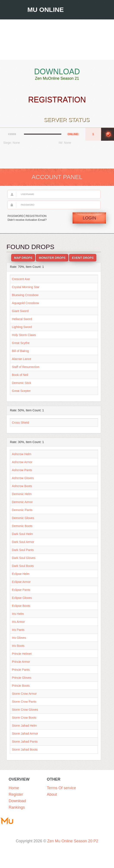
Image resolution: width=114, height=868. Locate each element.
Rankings (17, 807)
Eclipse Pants (21, 590)
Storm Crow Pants (24, 702)
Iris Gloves (19, 638)
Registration (57, 100)
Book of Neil (20, 375)
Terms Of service (61, 788)
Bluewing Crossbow (25, 295)
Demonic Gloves (23, 518)
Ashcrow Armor (22, 462)
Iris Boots (18, 646)
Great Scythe (21, 343)
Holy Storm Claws (24, 335)
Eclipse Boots (21, 606)
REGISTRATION (36, 216)
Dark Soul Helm (22, 534)
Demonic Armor (22, 502)
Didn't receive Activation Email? (27, 220)
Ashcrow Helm (22, 454)
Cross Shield (20, 423)
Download (57, 74)
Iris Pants (18, 630)
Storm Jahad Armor (25, 734)
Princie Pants (21, 670)
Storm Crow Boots (24, 718)
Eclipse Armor (21, 582)
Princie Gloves (22, 678)
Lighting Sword (22, 327)
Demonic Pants (22, 510)
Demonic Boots (22, 526)
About (52, 794)
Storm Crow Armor (24, 694)
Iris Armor (18, 622)
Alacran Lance (22, 359)
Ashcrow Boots (22, 486)
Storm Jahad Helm (24, 726)
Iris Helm (18, 614)
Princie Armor (21, 662)
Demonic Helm (22, 494)
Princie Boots (21, 686)
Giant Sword (20, 311)
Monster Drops (52, 258)
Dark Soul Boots (23, 566)
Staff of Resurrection (26, 367)
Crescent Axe (21, 279)
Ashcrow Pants (22, 470)
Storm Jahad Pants (25, 742)
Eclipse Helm (21, 574)
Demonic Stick (21, 383)
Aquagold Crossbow (25, 303)
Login (89, 218)
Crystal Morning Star (26, 287)
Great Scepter (21, 391)
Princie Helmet (22, 654)
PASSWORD (16, 216)
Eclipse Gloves (22, 598)
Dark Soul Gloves (24, 558)
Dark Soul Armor (23, 542)
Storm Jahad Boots (25, 750)
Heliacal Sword (22, 319)
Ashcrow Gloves (23, 478)
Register (16, 794)
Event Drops (83, 258)
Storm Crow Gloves (25, 710)
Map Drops (23, 258)
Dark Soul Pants (23, 550)
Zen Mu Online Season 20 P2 (73, 841)
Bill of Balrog (20, 351)
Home (14, 788)
